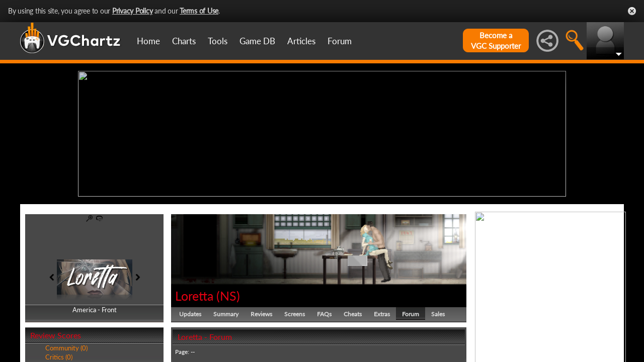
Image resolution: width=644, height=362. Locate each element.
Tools (218, 41)
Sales (438, 314)
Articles (301, 41)
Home (148, 41)
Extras (382, 314)
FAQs (324, 314)
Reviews (261, 314)
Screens (295, 314)
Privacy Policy (133, 11)
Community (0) (66, 348)
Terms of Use (199, 11)
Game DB (257, 41)
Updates (190, 314)
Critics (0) (59, 357)
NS (228, 296)
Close (632, 11)
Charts (184, 41)
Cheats (353, 314)
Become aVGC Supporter (496, 40)
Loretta (194, 296)
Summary (226, 314)
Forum (340, 41)
